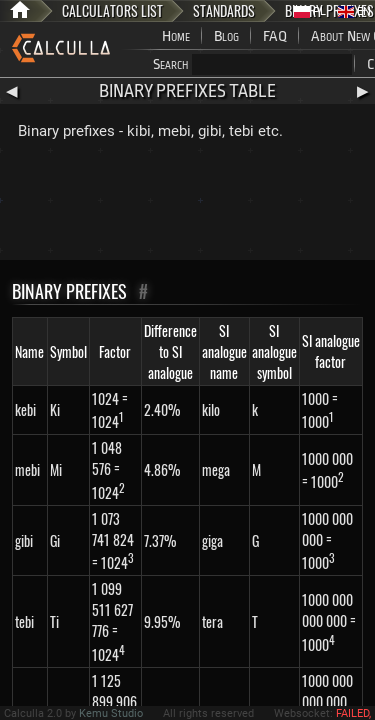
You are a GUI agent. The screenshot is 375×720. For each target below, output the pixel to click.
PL (310, 11)
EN (354, 11)
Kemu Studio (111, 713)
